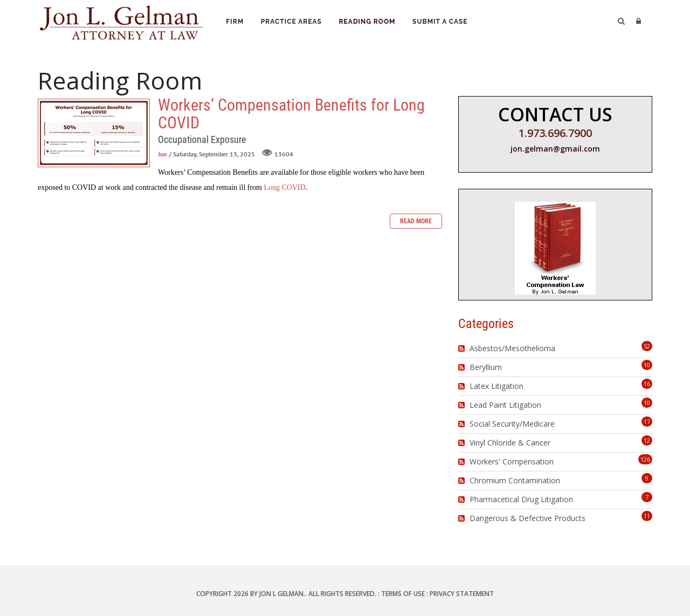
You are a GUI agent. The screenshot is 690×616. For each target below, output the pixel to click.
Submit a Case (444, 22)
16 (647, 384)
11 (647, 516)
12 (647, 440)
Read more (416, 221)
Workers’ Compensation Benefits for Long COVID (94, 133)
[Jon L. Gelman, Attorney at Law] (121, 21)
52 (647, 346)
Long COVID (284, 187)
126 (645, 459)
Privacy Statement (462, 594)
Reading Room (370, 22)
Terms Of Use (403, 594)
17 (647, 422)
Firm (235, 22)
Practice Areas (293, 22)
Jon (163, 154)
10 (647, 365)
